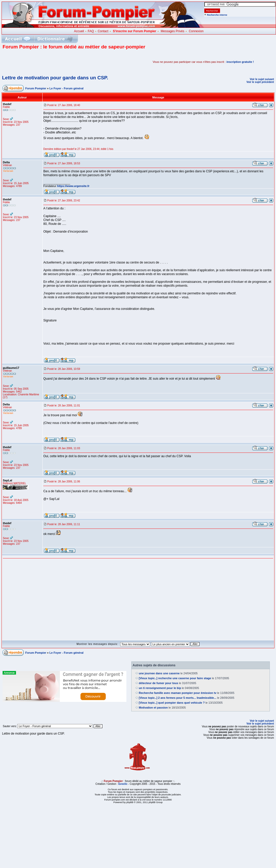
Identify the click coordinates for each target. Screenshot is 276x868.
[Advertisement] (63, 62)
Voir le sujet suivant (262, 79)
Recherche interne (217, 15)
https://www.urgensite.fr (73, 186)
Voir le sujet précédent (260, 82)
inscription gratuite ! (240, 62)
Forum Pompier (36, 88)
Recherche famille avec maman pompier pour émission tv (178, 693)
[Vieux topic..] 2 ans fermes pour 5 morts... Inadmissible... (178, 698)
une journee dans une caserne (159, 673)
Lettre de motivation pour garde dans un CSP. (55, 78)
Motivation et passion (153, 708)
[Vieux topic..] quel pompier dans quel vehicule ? (172, 703)
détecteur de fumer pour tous (159, 683)
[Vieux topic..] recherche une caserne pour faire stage (175, 678)
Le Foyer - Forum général (67, 88)
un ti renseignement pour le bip (160, 688)
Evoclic (123, 784)
